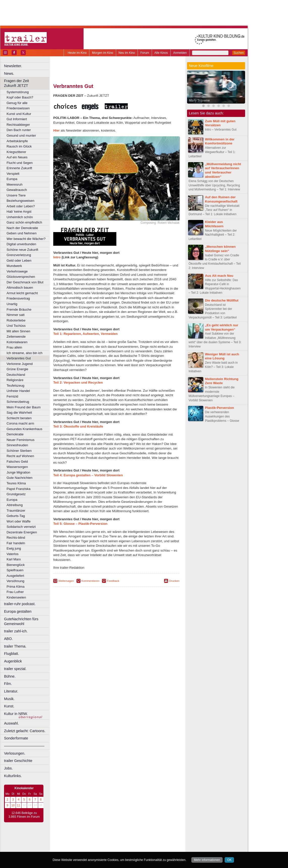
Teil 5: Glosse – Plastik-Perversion (80, 524)
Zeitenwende (16, 337)
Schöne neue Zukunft (22, 250)
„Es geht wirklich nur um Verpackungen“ (222, 327)
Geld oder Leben (19, 261)
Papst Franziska (19, 489)
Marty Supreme (199, 101)
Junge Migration (18, 472)
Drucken (174, 581)
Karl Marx (14, 559)
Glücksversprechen (21, 277)
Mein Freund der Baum (24, 407)
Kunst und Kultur (19, 114)
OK (229, 860)
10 (13, 805)
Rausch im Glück (19, 146)
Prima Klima (16, 587)
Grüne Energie (17, 369)
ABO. (8, 639)
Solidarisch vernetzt (21, 527)
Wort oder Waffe (19, 521)
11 (19, 805)
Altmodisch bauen (20, 288)
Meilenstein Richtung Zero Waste (222, 381)
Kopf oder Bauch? (20, 97)
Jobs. (8, 768)
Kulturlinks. (13, 776)
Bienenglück (16, 565)
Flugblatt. (11, 654)
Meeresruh (15, 184)
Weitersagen (66, 581)
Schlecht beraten (19, 418)
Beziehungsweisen (20, 201)
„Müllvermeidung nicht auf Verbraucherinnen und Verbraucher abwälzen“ (223, 170)
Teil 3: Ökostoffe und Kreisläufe (78, 426)
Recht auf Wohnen (20, 456)
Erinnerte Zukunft (19, 168)
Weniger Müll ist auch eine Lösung (222, 356)
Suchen (239, 53)
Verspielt (13, 174)
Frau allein (14, 347)
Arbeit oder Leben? (21, 206)
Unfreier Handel (18, 391)
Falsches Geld (17, 462)
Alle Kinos (161, 53)
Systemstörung (18, 92)
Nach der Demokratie (22, 228)
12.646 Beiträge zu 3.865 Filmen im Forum (24, 815)
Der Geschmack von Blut (25, 282)
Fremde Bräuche (19, 309)
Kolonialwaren (17, 342)
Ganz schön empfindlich (24, 222)
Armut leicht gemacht (22, 293)
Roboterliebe (16, 320)
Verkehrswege (17, 271)
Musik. (9, 699)
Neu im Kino (127, 53)
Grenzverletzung (19, 255)
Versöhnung (15, 581)
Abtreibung (15, 505)
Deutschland (16, 375)
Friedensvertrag (18, 298)
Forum (145, 53)
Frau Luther (15, 592)
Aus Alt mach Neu (219, 276)
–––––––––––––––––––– (24, 746)
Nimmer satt (16, 315)
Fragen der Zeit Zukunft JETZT (27, 83)
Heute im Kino (77, 53)
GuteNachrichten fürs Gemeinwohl (21, 621)
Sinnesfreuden (17, 445)
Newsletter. (13, 66)
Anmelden (180, 53)
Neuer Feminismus (21, 440)
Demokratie (15, 434)
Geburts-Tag (16, 516)
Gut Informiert (17, 119)
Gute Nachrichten (20, 478)
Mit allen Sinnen (18, 331)
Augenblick (13, 661)
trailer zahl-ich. (16, 631)
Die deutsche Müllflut (222, 300)
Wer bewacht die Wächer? (26, 239)
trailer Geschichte (18, 761)
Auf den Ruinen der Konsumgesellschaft (221, 199)
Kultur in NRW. (16, 714)
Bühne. (10, 676)
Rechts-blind (16, 538)
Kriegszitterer (16, 152)
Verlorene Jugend (20, 364)
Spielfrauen (15, 570)
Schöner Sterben (19, 451)
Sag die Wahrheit (19, 413)
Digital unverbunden (21, 244)
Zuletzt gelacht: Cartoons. (25, 731)
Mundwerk (14, 266)
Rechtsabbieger (18, 125)
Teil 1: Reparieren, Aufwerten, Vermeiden (85, 334)
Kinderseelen (16, 597)
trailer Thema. (15, 646)
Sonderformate (16, 738)
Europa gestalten (18, 611)
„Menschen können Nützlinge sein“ (220, 249)
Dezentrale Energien (22, 532)
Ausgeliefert (15, 576)
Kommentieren (91, 581)
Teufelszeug (15, 386)
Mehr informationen (207, 860)
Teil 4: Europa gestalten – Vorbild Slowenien (88, 475)
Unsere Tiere (16, 195)
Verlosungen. (15, 753)
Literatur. (11, 691)
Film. (8, 684)
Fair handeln (16, 543)
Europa (12, 179)
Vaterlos (12, 554)
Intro (57, 257)
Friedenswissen (18, 108)
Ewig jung (14, 548)
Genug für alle (17, 103)
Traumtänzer (16, 511)
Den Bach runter (19, 130)
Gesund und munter (21, 135)
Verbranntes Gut (19, 358)
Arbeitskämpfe (17, 141)
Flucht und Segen (20, 163)
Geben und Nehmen (22, 233)
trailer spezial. (15, 669)
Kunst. (9, 706)
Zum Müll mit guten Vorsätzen (220, 123)
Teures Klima (16, 483)
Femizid (12, 396)
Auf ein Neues (17, 157)
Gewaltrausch (17, 190)
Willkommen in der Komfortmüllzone (220, 141)
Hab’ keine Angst (19, 212)
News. (9, 73)
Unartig (12, 304)
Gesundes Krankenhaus (24, 429)
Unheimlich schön (20, 217)
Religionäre (15, 380)
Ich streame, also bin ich (24, 353)
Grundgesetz (16, 494)
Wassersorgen (17, 467)
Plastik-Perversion (219, 408)
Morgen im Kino (102, 53)
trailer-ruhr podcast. (20, 604)
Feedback (113, 581)
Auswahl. (11, 723)
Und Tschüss (16, 326)
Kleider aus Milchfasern (214, 224)
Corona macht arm (20, 423)
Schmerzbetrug (18, 402)
